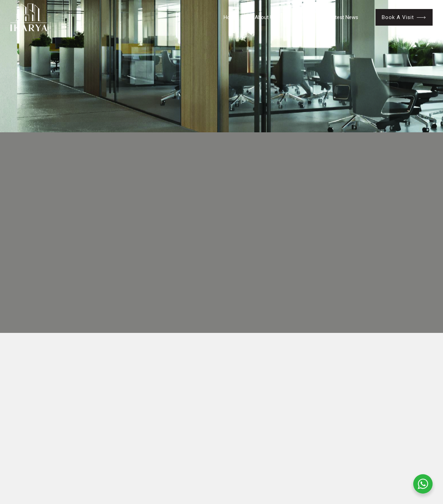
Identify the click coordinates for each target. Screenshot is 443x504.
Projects (303, 17)
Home (230, 17)
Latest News (344, 17)
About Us (265, 17)
